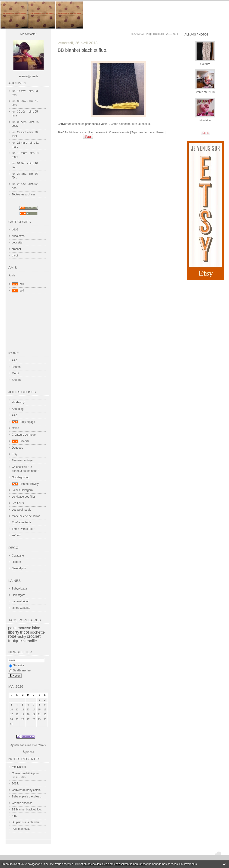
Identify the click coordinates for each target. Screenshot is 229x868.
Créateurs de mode (24, 435)
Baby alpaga (27, 422)
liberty (14, 632)
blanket (160, 132)
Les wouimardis (21, 510)
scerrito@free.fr (28, 76)
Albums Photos (196, 35)
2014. (15, 784)
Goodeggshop (21, 477)
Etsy (14, 454)
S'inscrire (17, 665)
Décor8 (24, 441)
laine (36, 628)
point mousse (20, 628)
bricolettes (18, 236)
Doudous (17, 448)
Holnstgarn (19, 595)
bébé (15, 230)
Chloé (15, 428)
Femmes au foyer (23, 460)
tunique (15, 641)
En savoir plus (188, 864)
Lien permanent (98, 132)
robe (12, 636)
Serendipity (19, 568)
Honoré (16, 562)
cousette (17, 243)
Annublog (18, 409)
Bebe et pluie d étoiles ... (27, 797)
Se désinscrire (20, 670)
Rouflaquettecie (21, 522)
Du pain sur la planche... (27, 822)
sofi (22, 284)
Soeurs (16, 380)
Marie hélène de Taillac (26, 516)
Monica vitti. (19, 767)
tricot (15, 256)
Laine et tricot (20, 601)
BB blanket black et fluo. (27, 810)
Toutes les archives (24, 194)
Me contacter (28, 34)
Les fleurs (18, 503)
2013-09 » (172, 34)
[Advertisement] (31, 324)
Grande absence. (22, 803)
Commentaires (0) (119, 132)
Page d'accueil (155, 34)
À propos (28, 752)
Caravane (18, 556)
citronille (30, 641)
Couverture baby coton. (26, 790)
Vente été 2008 (205, 92)
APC (15, 360)
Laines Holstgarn (22, 490)
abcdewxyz (19, 402)
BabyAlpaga (19, 589)
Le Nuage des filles (24, 497)
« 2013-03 (137, 34)
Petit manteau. (21, 829)
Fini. (14, 816)
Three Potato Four (23, 529)
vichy (22, 636)
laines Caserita (21, 608)
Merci (15, 373)
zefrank (16, 535)
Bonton (16, 367)
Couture (205, 64)
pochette (37, 632)
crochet (16, 249)
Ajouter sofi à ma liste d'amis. (29, 745)
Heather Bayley (29, 484)
